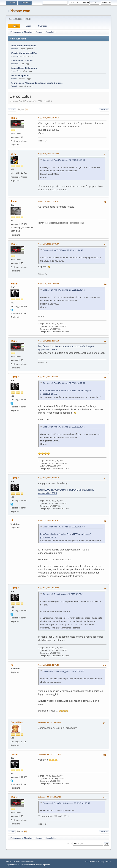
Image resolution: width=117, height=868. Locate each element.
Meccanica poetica (20, 75)
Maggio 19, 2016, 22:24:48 (48, 154)
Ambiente (15, 49)
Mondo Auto (16, 56)
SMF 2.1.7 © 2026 (13, 862)
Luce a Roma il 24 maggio (24, 68)
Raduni (14, 86)
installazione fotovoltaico (23, 46)
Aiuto (87, 862)
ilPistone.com (19, 11)
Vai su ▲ (108, 862)
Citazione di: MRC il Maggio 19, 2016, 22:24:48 (63, 250)
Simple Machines (27, 862)
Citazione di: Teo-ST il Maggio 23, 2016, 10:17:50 (64, 383)
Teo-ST (15, 118)
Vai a (69, 844)
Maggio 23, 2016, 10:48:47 (48, 588)
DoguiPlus (17, 723)
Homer (15, 284)
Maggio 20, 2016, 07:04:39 (48, 284)
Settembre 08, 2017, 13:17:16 (50, 797)
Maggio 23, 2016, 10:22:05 (48, 377)
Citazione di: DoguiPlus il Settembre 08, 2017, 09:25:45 (66, 803)
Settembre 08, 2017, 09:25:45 (50, 722)
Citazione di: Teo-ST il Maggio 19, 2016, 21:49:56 (64, 160)
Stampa (104, 109)
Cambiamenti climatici (22, 61)
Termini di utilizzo (96, 862)
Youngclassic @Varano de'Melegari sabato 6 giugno (37, 83)
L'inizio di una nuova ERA (24, 53)
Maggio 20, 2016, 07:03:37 (48, 244)
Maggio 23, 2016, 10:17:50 (48, 341)
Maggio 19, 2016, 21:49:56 (48, 118)
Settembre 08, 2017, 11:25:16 (50, 754)
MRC (13, 154)
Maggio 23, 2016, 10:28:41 (48, 520)
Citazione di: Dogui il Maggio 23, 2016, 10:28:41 (63, 594)
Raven (14, 201)
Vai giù (12, 109)
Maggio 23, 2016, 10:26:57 (48, 478)
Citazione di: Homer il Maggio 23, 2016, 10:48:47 (63, 671)
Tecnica (14, 79)
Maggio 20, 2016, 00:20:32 (48, 201)
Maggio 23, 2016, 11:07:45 (48, 665)
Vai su (12, 832)
